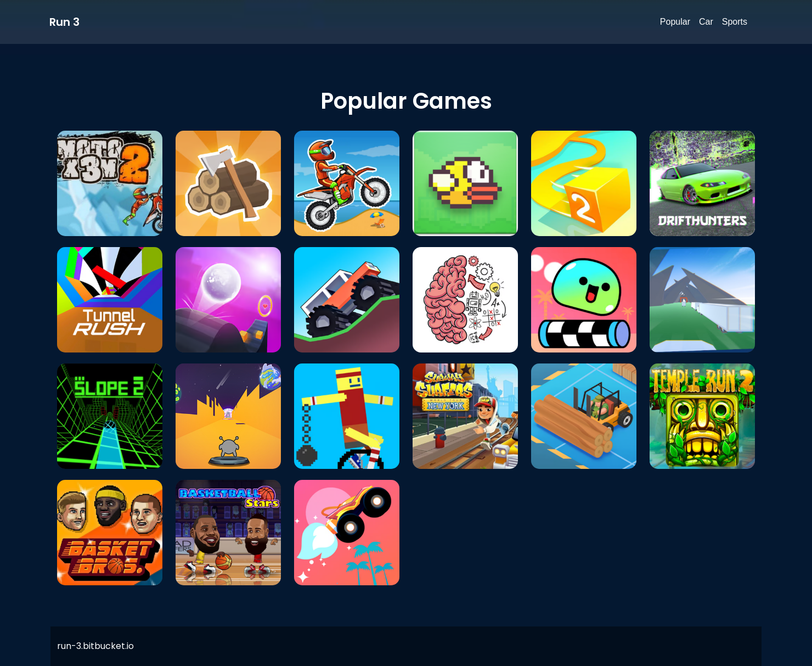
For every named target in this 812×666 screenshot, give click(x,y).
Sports (735, 22)
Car (706, 22)
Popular (675, 22)
